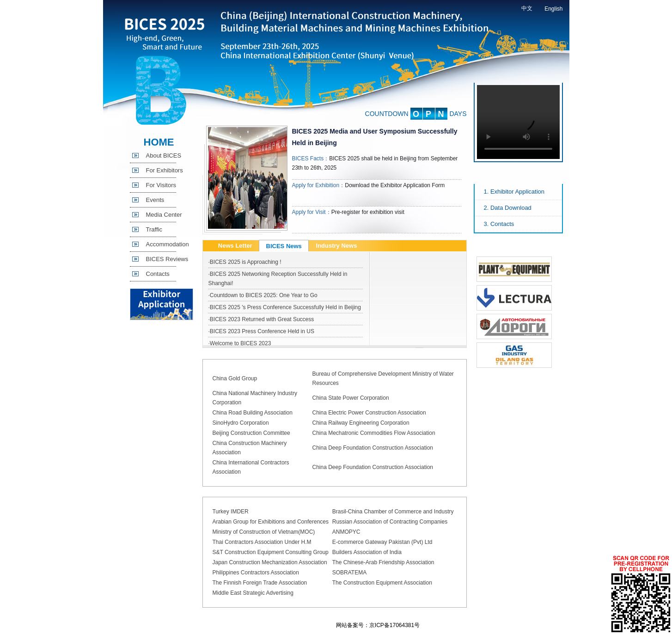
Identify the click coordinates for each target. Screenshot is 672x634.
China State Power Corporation (351, 398)
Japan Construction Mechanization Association (270, 562)
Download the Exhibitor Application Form (395, 185)
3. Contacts (499, 224)
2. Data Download (508, 208)
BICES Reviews (167, 259)
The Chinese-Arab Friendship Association (383, 562)
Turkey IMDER (231, 512)
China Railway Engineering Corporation (361, 423)
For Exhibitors (165, 170)
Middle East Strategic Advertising (253, 593)
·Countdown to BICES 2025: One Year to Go (263, 295)
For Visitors (161, 185)
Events (155, 200)
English (553, 9)
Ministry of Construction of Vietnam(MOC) (264, 532)
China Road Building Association (253, 413)
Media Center (164, 215)
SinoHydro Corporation (241, 423)
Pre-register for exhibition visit (368, 212)
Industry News (337, 246)
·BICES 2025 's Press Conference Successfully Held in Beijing (285, 307)
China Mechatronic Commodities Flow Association (374, 433)
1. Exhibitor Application (514, 192)
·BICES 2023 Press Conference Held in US (261, 331)
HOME (159, 142)
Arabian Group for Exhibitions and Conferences (271, 522)
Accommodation (168, 244)
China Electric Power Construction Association (369, 413)
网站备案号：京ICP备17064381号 (378, 625)
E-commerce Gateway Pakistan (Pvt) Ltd (382, 542)
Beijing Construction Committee (251, 433)
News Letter (235, 246)
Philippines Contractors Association (256, 573)
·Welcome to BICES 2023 (240, 343)
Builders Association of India (367, 552)
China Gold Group (235, 378)
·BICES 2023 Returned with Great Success (261, 319)
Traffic (154, 229)
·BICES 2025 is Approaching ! (245, 262)
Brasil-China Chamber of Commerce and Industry (393, 512)
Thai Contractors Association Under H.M (262, 542)
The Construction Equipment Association (382, 583)
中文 (527, 8)
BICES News (284, 246)
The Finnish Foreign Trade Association (260, 583)
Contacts (158, 274)
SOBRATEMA (349, 573)
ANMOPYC (346, 532)
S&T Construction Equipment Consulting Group (271, 552)
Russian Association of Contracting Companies (390, 522)
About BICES (164, 155)
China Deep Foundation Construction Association (373, 448)
